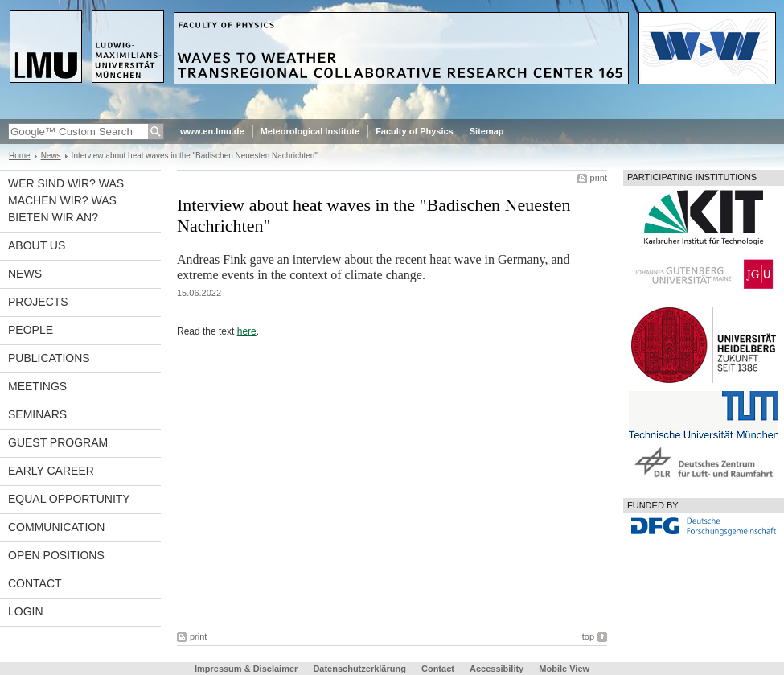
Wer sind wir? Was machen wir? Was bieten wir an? (66, 200)
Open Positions (56, 555)
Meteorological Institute (310, 131)
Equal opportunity (69, 499)
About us (37, 245)
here (247, 331)
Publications (49, 358)
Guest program (58, 442)
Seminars (37, 414)
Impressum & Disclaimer (246, 669)
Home (20, 156)
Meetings (37, 386)
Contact (35, 583)
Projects (38, 302)
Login (26, 611)
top (588, 636)
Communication (56, 527)
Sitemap (487, 131)
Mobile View (564, 669)
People (31, 330)
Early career (51, 471)
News (51, 156)
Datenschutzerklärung (359, 669)
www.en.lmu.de (212, 131)
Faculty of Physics (415, 131)
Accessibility (498, 669)
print (599, 178)
